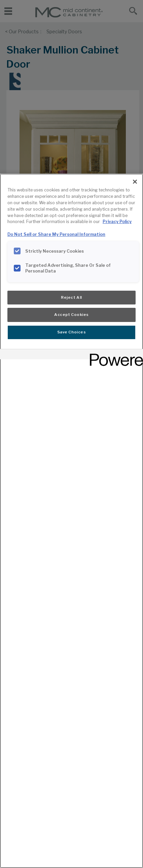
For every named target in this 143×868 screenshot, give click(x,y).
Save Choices (72, 332)
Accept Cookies (71, 315)
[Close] (135, 182)
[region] (71, 521)
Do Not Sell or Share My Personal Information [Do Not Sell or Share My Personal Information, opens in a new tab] (56, 234)
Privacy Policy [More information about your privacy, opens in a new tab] (117, 222)
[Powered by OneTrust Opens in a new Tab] (114, 355)
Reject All (71, 297)
